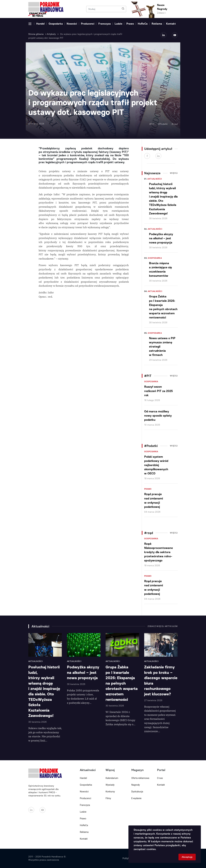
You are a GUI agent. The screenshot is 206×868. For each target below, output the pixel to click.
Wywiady (110, 785)
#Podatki (163, 124)
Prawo (130, 24)
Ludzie (118, 24)
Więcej (174, 173)
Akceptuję (187, 857)
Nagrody (136, 785)
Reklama (157, 24)
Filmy (108, 798)
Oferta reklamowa (140, 778)
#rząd (175, 124)
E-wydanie (136, 798)
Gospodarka (56, 24)
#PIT (152, 124)
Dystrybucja (137, 792)
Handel (40, 24)
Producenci (88, 24)
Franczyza (105, 24)
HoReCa (143, 24)
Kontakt (171, 24)
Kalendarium (112, 778)
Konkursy (110, 792)
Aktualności (155, 179)
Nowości (72, 24)
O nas (160, 778)
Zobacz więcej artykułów (163, 626)
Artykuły (51, 34)
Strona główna (36, 34)
